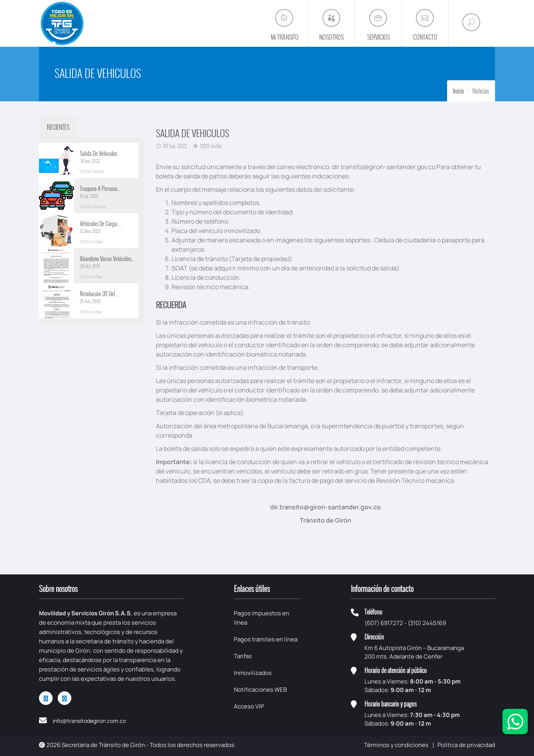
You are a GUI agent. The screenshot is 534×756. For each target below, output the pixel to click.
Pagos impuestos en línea (262, 618)
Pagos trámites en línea (266, 639)
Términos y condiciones (396, 745)
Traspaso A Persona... (100, 188)
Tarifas (243, 656)
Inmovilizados (253, 673)
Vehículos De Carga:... (101, 223)
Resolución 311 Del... (99, 294)
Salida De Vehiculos (99, 153)
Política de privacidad (466, 745)
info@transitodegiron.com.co (89, 721)
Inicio (459, 91)
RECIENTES (58, 127)
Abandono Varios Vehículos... (107, 259)
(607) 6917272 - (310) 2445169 (405, 623)
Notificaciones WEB (260, 690)
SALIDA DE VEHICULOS (193, 133)
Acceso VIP (249, 706)
